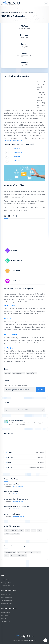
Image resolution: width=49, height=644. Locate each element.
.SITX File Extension (18, 509)
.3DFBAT (8, 534)
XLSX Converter (7, 601)
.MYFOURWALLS (10, 552)
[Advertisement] (19, 94)
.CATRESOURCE (21, 555)
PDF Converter (6, 595)
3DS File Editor (15, 161)
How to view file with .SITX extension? (17, 507)
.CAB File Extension (18, 494)
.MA (12, 555)
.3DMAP (16, 534)
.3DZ (21, 531)
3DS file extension (19, 373)
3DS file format (32, 373)
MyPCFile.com (31, 640)
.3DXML (14, 531)
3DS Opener (16, 281)
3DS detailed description (13, 141)
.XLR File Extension (18, 486)
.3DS (27, 531)
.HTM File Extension (18, 516)
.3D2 (38, 552)
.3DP (40, 531)
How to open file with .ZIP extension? (16, 499)
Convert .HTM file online (12, 514)
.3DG (33, 531)
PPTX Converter (7, 604)
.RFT (6, 555)
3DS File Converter (16, 152)
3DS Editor (15, 250)
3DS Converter (17, 261)
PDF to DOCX (6, 613)
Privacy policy (6, 583)
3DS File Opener (15, 148)
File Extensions (15, 12)
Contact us (5, 580)
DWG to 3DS (6, 619)
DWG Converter (7, 598)
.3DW (7, 531)
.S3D (26, 552)
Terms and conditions (9, 586)
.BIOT (20, 552)
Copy (41, 390)
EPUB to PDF (6, 616)
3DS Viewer (15, 271)
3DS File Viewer (15, 157)
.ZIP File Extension (18, 501)
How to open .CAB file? (11, 491)
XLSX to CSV (6, 622)
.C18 (32, 552)
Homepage (5, 12)
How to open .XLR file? (11, 484)
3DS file (8, 373)
